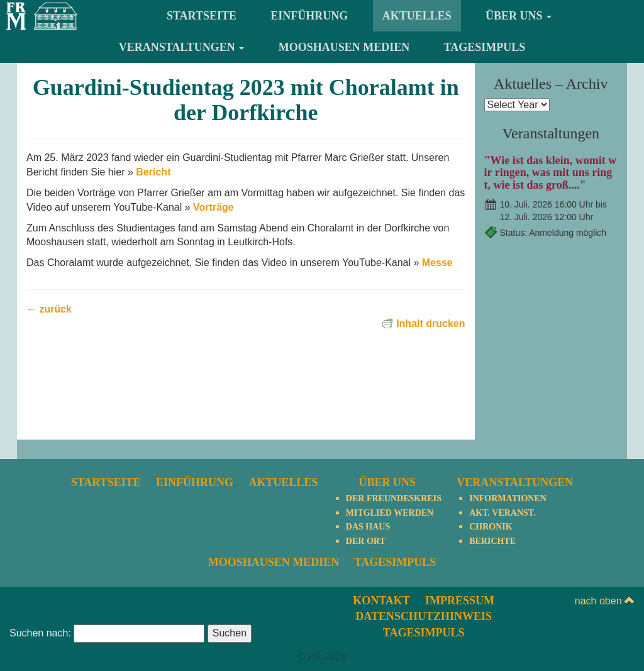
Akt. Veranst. (502, 513)
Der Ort (366, 541)
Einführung (309, 16)
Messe (437, 263)
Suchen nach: (40, 633)
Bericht (153, 172)
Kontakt (381, 601)
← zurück (49, 309)
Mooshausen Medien (344, 47)
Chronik (491, 527)
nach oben (605, 601)
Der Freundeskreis (394, 498)
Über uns (519, 16)
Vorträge (214, 207)
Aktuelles (417, 16)
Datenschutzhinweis (424, 616)
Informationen (508, 498)
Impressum (460, 601)
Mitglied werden (390, 513)
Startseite (202, 16)
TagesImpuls (485, 47)
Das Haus (368, 527)
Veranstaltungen (182, 47)
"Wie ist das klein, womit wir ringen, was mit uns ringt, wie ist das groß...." (551, 173)
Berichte (492, 541)
